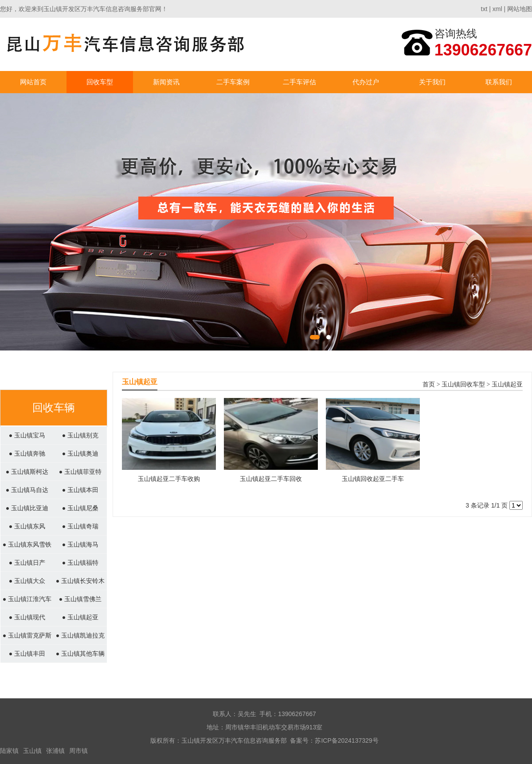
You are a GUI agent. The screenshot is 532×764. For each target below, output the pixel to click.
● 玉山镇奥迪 (80, 453)
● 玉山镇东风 (27, 526)
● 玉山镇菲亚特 (80, 472)
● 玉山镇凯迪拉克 (80, 635)
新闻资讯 (166, 82)
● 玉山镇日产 (27, 563)
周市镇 (78, 751)
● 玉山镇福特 (80, 563)
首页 (429, 384)
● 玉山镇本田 (80, 490)
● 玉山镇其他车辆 (80, 654)
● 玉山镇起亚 (80, 617)
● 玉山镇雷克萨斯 (27, 635)
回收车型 (100, 82)
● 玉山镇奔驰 (27, 453)
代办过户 (366, 82)
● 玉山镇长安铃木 (80, 581)
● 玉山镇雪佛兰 (80, 599)
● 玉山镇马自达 (27, 490)
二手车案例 (233, 82)
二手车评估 (299, 82)
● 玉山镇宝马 (27, 435)
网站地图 (520, 9)
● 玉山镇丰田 (27, 654)
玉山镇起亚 (507, 384)
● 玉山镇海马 (80, 544)
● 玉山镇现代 (27, 617)
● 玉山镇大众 (27, 581)
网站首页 (33, 82)
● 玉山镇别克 (80, 435)
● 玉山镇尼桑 (80, 508)
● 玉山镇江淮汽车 (27, 599)
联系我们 (499, 82)
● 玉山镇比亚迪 (27, 508)
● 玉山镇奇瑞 (80, 526)
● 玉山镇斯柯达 (27, 472)
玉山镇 (32, 751)
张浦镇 (55, 751)
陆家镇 (9, 751)
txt (484, 9)
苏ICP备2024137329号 (346, 740)
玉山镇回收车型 (463, 384)
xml (497, 9)
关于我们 (432, 82)
